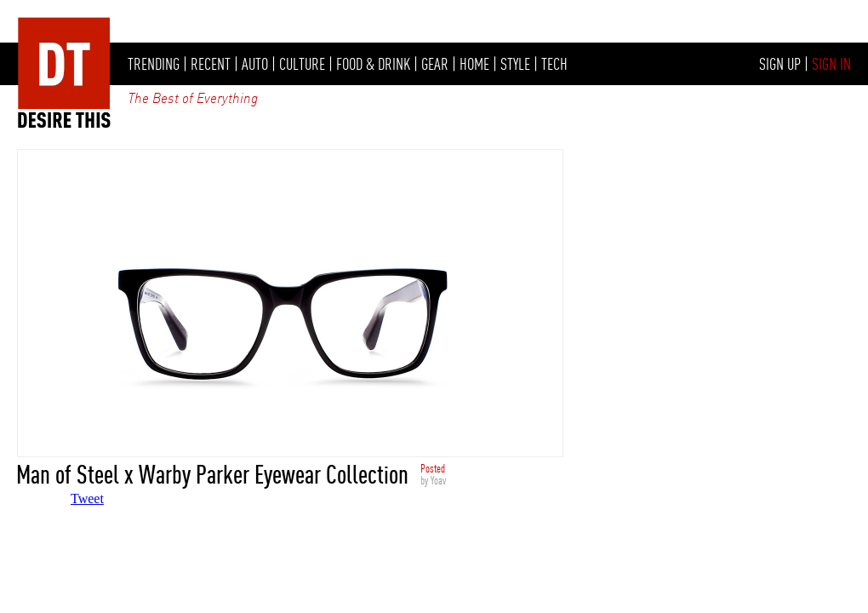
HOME (474, 64)
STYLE (515, 64)
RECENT (211, 64)
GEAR (435, 64)
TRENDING (154, 64)
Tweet (87, 498)
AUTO (255, 64)
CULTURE (302, 64)
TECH (554, 64)
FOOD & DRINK (373, 64)
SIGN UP (780, 64)
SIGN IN (831, 64)
